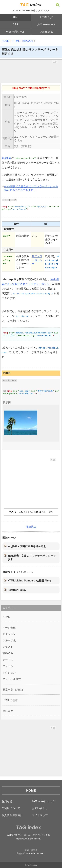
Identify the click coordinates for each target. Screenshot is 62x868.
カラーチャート (46, 25)
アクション (9, 673)
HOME (6, 41)
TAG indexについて (43, 801)
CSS (15, 25)
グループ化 (9, 640)
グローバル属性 (12, 679)
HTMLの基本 (10, 700)
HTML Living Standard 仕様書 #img (29, 581)
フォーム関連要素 (35, 120)
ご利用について (11, 808)
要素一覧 (8, 690)
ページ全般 (9, 628)
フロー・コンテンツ (26, 113)
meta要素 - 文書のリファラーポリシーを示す (32, 558)
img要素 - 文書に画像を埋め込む (27, 546)
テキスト (8, 647)
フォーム (8, 666)
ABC (19, 690)
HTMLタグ (46, 17)
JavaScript (47, 32)
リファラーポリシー (37, 260)
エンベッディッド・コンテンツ (33, 137)
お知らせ (7, 801)
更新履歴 (8, 711)
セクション (9, 634)
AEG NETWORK (35, 853)
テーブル (8, 660)
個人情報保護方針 (12, 815)
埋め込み (28, 41)
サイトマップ (40, 815)
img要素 (6, 158)
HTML (15, 17)
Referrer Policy (17, 590)
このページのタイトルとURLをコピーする (31, 512)
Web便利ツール (15, 32)
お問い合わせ (40, 808)
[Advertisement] (31, 71)
